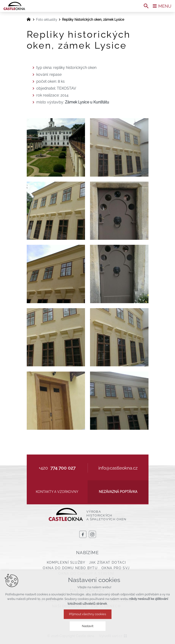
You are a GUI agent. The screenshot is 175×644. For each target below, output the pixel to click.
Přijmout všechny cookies (87, 614)
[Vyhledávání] (146, 6)
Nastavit (88, 626)
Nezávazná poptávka (118, 492)
